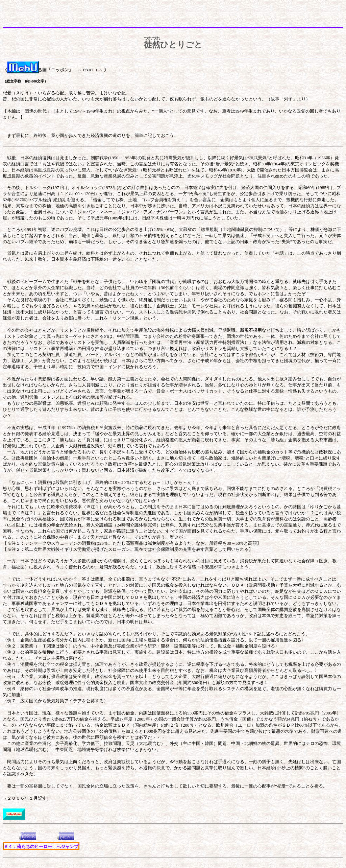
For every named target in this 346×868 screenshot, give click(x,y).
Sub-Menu (14, 814)
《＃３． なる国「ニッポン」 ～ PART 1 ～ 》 (56, 70)
